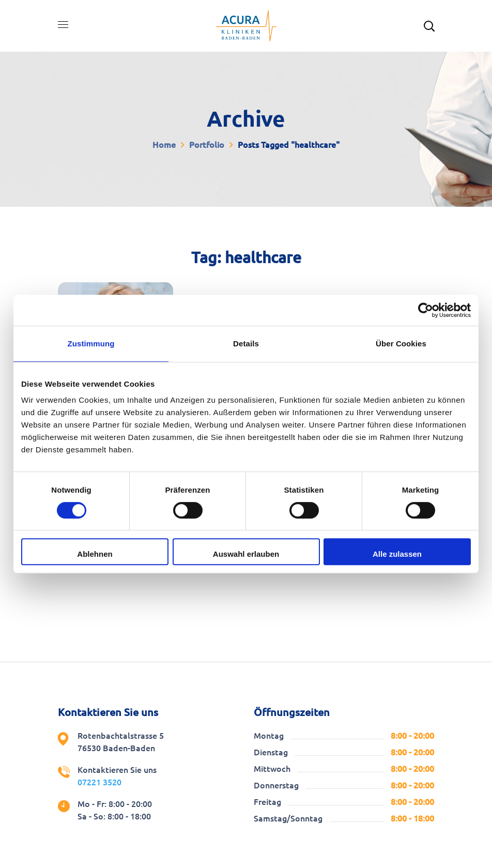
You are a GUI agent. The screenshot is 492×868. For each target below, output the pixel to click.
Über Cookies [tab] (401, 344)
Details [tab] (246, 344)
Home (164, 145)
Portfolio (207, 145)
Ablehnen (95, 554)
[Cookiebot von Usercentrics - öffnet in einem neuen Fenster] (426, 310)
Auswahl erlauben (246, 554)
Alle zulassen (397, 554)
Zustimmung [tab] (91, 344)
